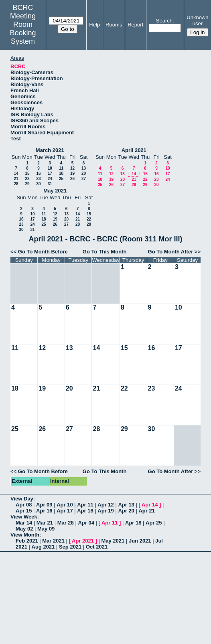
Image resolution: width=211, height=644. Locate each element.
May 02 (24, 529)
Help (94, 25)
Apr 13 (126, 505)
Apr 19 (105, 511)
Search (164, 21)
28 (16, 184)
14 (16, 173)
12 (72, 168)
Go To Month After (171, 252)
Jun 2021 (140, 541)
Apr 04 (86, 523)
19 (72, 173)
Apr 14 (150, 505)
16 (38, 173)
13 (84, 168)
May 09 (46, 529)
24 (50, 179)
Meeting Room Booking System (23, 29)
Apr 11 (85, 505)
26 (72, 179)
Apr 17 (65, 511)
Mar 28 (66, 523)
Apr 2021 (83, 541)
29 (27, 184)
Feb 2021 (27, 541)
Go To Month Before (43, 252)
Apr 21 (146, 511)
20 (84, 173)
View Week (24, 517)
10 (50, 168)
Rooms (114, 25)
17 (50, 173)
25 (61, 179)
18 (61, 173)
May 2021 (55, 191)
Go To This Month (105, 252)
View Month (25, 535)
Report (135, 25)
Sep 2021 (70, 547)
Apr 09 (44, 505)
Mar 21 (45, 523)
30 (38, 184)
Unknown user (197, 20)
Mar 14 (24, 523)
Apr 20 (126, 511)
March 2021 (50, 150)
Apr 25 (154, 523)
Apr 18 (85, 511)
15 (27, 173)
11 (61, 168)
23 (38, 179)
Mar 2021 (53, 541)
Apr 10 (65, 505)
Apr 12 (105, 505)
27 (84, 179)
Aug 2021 (43, 547)
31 (50, 184)
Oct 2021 (97, 547)
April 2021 (134, 150)
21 (16, 179)
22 (27, 179)
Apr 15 (24, 511)
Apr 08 (24, 505)
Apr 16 (44, 511)
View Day (22, 499)
